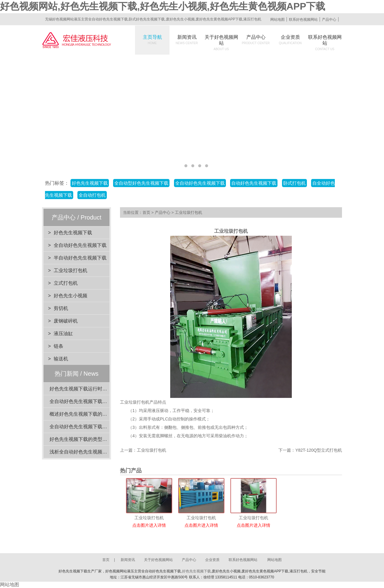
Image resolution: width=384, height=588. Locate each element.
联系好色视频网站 (303, 20)
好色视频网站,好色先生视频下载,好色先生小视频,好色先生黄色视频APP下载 (163, 6)
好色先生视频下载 (90, 183)
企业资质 (290, 40)
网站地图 (277, 20)
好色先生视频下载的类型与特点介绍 (88, 439)
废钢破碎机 (66, 321)
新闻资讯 (187, 40)
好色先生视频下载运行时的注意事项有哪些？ (97, 389)
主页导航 (152, 40)
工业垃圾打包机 (70, 270)
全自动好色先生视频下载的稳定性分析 (90, 427)
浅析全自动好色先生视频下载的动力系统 (93, 452)
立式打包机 (66, 283)
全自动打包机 (92, 195)
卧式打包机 (294, 183)
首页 (146, 212)
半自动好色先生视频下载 (80, 258)
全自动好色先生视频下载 (200, 183)
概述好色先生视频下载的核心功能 (85, 414)
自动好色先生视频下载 (254, 183)
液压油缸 (63, 333)
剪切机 (61, 308)
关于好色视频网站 (221, 43)
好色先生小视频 (70, 296)
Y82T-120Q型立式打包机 (319, 450)
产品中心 (329, 20)
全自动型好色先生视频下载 (141, 183)
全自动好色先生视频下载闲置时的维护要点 (95, 401)
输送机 (61, 359)
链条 (58, 346)
